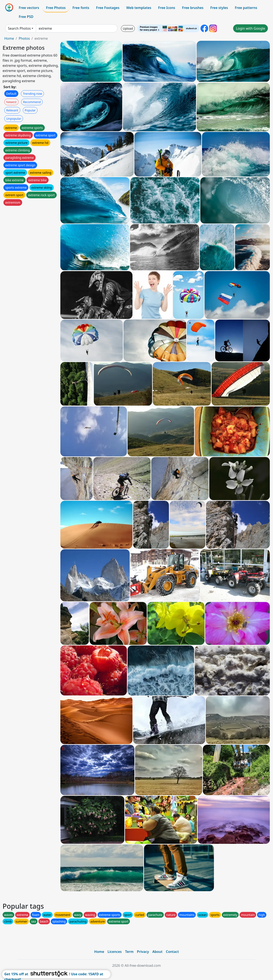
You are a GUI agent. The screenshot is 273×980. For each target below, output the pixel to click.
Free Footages (108, 8)
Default (11, 94)
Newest (11, 102)
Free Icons (167, 8)
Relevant (12, 110)
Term (129, 952)
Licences (115, 952)
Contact (172, 952)
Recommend (32, 102)
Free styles (219, 8)
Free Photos (56, 8)
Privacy (143, 952)
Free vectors (29, 8)
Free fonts (81, 8)
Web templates (139, 8)
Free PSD (26, 17)
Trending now (32, 94)
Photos (24, 38)
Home (9, 38)
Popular (30, 110)
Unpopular (14, 119)
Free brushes (193, 8)
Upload (128, 28)
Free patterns (246, 8)
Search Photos (19, 28)
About (157, 952)
